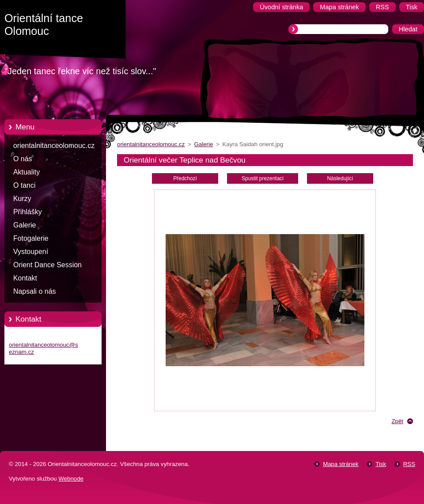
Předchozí (185, 178)
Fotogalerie (31, 238)
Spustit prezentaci (263, 178)
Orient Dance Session (47, 265)
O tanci (24, 185)
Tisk (381, 464)
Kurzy (22, 199)
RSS (409, 464)
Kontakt (25, 278)
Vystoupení (31, 252)
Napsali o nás (34, 291)
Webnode (71, 479)
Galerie (25, 225)
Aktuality (26, 172)
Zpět (397, 421)
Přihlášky (28, 212)
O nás (23, 159)
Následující (340, 178)
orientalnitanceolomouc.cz (54, 146)
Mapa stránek (341, 464)
